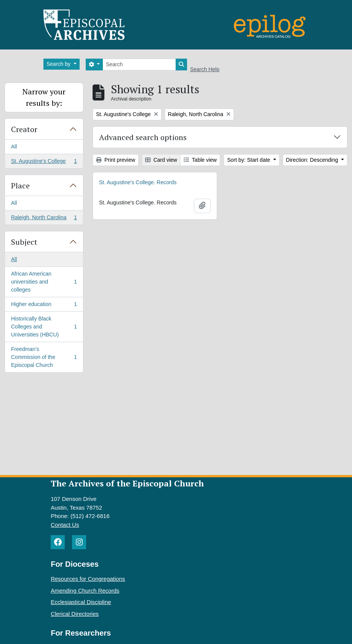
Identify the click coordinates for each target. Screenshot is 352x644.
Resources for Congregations (88, 579)
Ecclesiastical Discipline (81, 602)
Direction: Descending (313, 160)
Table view (200, 160)
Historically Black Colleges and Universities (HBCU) (44, 327)
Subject (24, 242)
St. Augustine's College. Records (138, 182)
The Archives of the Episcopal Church (127, 483)
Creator (24, 129)
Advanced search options (143, 137)
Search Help (205, 69)
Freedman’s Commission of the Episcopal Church (44, 357)
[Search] (139, 65)
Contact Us (65, 525)
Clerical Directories (75, 614)
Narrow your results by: (44, 97)
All (14, 147)
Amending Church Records (85, 591)
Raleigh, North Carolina (44, 219)
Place (20, 186)
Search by (59, 64)
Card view (161, 160)
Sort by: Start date (249, 160)
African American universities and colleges (44, 282)
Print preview (116, 160)
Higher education (44, 306)
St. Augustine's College (44, 163)
